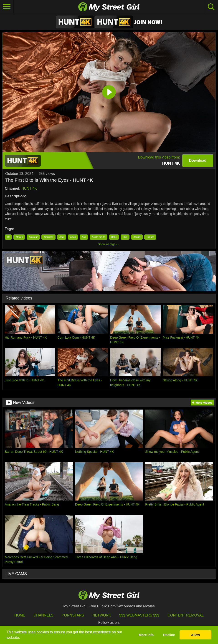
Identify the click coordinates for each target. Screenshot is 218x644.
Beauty (137, 237)
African (19, 237)
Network (102, 615)
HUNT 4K (29, 188)
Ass (84, 237)
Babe (114, 237)
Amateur (33, 237)
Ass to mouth (99, 237)
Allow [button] (195, 635)
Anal (62, 237)
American (48, 237)
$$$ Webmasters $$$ (139, 615)
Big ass (150, 237)
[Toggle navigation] (7, 7)
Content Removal (186, 615)
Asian (73, 237)
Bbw (125, 237)
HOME (20, 615)
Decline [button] (169, 635)
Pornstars (73, 615)
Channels (43, 615)
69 (8, 237)
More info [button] (146, 635)
